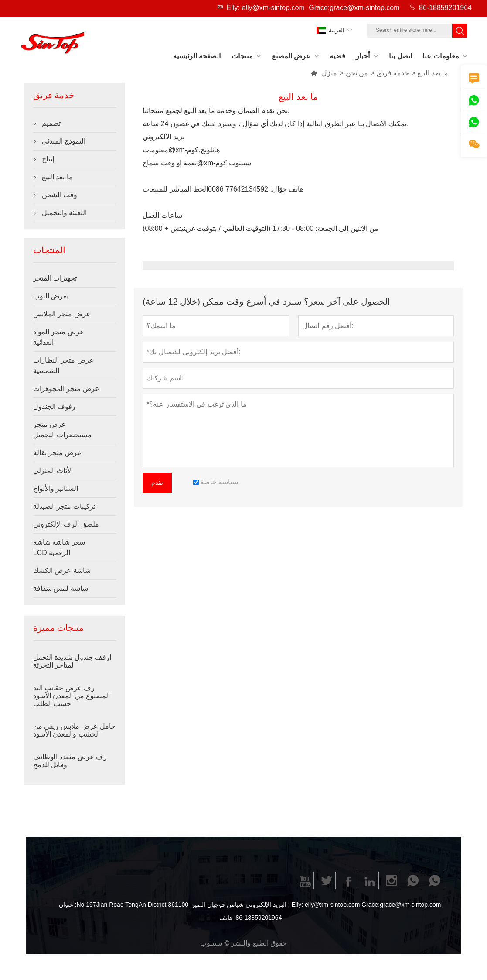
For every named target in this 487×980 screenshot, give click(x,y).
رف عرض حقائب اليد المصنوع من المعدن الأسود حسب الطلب (72, 696)
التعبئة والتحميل (64, 213)
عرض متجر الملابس (62, 314)
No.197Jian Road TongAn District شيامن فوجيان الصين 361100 (160, 905)
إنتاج (48, 159)
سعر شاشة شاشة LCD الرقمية (59, 547)
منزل (324, 73)
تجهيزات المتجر (55, 278)
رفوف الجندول (54, 406)
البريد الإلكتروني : (268, 905)
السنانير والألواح (56, 488)
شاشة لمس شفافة (61, 588)
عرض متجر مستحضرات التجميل (62, 430)
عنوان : (68, 905)
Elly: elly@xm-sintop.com (266, 8)
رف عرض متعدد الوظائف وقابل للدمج (70, 761)
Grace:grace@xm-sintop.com (354, 8)
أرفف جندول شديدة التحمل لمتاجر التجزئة (72, 661)
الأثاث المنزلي (53, 471)
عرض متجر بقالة (57, 453)
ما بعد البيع (57, 177)
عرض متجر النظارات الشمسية (63, 365)
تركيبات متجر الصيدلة (64, 506)
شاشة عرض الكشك (62, 571)
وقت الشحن (60, 195)
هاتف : (228, 918)
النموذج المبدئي (64, 141)
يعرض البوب (51, 296)
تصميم (51, 123)
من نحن (357, 73)
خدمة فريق (393, 73)
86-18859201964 (445, 8)
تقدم (157, 483)
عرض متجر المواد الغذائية (59, 337)
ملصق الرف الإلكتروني (66, 524)
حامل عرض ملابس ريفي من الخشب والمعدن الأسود (74, 730)
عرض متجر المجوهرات (66, 389)
